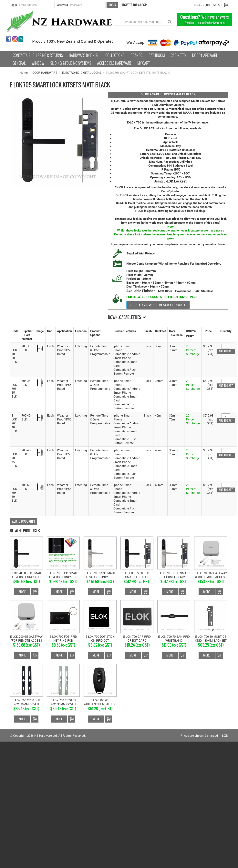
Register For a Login (134, 5)
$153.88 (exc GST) (211, 582)
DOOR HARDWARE (45, 73)
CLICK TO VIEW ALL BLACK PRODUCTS (158, 305)
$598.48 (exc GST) (63, 582)
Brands (137, 55)
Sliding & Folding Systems (71, 63)
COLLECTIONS (115, 55)
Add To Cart (35, 592)
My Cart (143, 63)
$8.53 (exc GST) (63, 645)
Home (24, 73)
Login (13, 5)
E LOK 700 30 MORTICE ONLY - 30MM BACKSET (211, 638)
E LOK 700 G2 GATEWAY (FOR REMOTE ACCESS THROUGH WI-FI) (211, 577)
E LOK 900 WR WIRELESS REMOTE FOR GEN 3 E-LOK (100, 704)
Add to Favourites (24, 521)
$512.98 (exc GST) (137, 582)
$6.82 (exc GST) (100, 645)
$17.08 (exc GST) (174, 645)
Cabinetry (178, 55)
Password (62, 5)
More (22, 592)
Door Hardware (205, 55)
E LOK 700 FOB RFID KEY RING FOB (63, 638)
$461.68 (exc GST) (26, 582)
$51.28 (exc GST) (100, 709)
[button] (40, 348)
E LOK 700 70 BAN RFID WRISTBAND (174, 638)
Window (38, 63)
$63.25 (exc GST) (211, 645)
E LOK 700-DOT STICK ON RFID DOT (100, 638)
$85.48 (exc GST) (26, 709)
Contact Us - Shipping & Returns (38, 55)
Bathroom (157, 55)
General (19, 63)
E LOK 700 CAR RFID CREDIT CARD (137, 638)
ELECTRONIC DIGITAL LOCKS (82, 73)
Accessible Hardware (114, 63)
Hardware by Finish (84, 55)
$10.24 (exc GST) (137, 645)
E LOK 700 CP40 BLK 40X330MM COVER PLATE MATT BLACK (26, 704)
